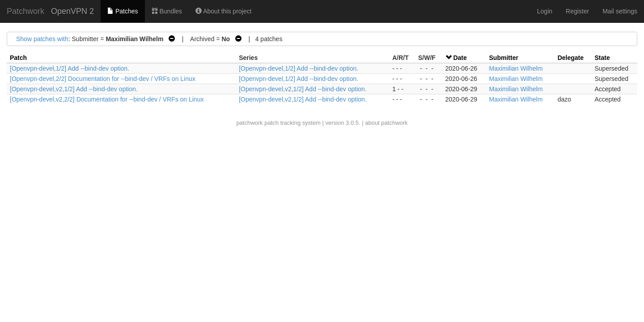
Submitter (504, 58)
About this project (223, 11)
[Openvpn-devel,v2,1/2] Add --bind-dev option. (74, 89)
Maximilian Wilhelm (516, 68)
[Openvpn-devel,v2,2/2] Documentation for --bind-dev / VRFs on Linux (107, 99)
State (602, 58)
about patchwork (386, 123)
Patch (18, 58)
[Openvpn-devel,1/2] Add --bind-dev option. (70, 68)
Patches (123, 11)
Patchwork (25, 11)
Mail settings (620, 11)
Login (545, 11)
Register (577, 11)
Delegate (571, 58)
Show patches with (42, 39)
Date (460, 58)
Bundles (167, 11)
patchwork (249, 123)
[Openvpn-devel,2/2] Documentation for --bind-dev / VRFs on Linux (103, 79)
